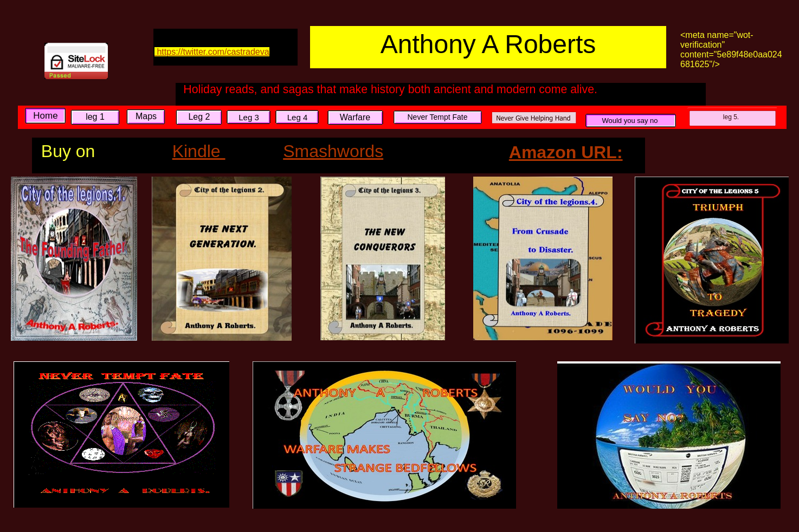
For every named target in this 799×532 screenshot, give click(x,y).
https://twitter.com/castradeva (212, 52)
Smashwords (333, 151)
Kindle (199, 151)
